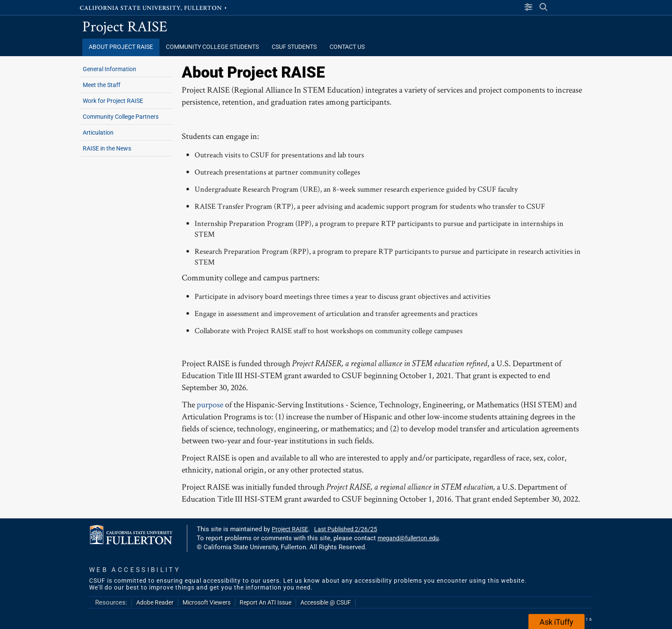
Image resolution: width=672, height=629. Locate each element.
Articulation (98, 132)
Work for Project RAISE (113, 101)
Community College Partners (121, 117)
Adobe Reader (155, 602)
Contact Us (347, 47)
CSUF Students (294, 47)
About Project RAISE (121, 47)
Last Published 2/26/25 (346, 529)
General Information (109, 69)
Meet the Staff (102, 85)
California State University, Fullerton (154, 7)
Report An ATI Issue (265, 602)
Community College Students (212, 47)
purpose (210, 404)
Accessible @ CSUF (326, 602)
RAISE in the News (107, 148)
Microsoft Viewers (207, 602)
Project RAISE (125, 26)
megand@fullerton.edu (408, 538)
